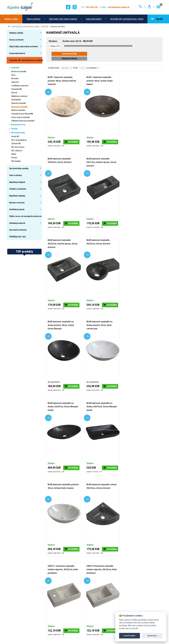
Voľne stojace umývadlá (21, 117)
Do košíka (73, 142)
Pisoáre (14, 158)
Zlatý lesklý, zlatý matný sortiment (63, 19)
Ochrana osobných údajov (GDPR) (74, 640)
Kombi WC (15, 136)
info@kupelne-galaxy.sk (23, 606)
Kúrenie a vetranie (17, 203)
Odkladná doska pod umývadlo (23, 121)
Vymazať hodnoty (69, 58)
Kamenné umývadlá (58, 26)
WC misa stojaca (18, 147)
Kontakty (54, 630)
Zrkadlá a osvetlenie (18, 189)
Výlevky (14, 129)
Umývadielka (16, 100)
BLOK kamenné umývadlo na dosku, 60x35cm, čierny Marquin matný (140, 244)
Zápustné (15, 82)
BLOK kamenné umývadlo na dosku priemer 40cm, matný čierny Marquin (61, 244)
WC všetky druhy (18, 133)
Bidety (14, 154)
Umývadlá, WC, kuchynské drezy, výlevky (127, 19)
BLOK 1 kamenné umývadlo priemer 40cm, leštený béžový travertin (62, 81)
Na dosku (15, 78)
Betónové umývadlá (19, 71)
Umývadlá (45, 26)
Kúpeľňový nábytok (17, 182)
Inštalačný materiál (17, 223)
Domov (53, 603)
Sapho (54, 46)
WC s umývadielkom (19, 140)
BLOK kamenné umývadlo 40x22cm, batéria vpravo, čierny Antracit (101, 162)
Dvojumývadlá (17, 89)
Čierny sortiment (34, 19)
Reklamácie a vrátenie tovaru (62, 615)
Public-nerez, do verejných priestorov (25, 216)
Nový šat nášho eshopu (19, 557)
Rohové (14, 93)
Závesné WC (16, 143)
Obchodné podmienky (59, 626)
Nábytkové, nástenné (19, 96)
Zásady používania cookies (38, 640)
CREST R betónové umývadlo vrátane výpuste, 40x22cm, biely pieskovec (101, 407)
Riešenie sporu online (59, 623)
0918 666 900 (18, 602)
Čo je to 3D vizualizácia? (124, 557)
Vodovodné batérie (94, 19)
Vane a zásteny (16, 175)
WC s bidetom (17, 151)
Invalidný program (17, 209)
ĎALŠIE (157, 19)
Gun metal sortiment (18, 230)
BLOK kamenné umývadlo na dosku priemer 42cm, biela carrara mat (99, 244)
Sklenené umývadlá (19, 103)
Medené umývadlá (18, 110)
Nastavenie (152, 636)
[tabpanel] (33, 557)
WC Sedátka (16, 161)
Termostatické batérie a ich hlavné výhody (79, 557)
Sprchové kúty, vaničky (19, 168)
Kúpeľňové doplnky (17, 196)
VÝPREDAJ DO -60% (18, 237)
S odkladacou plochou (20, 86)
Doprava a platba (57, 611)
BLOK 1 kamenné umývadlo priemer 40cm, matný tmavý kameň (99, 81)
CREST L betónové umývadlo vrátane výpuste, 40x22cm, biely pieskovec (63, 407)
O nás (53, 607)
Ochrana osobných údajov (61, 619)
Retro (13, 75)
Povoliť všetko (129, 636)
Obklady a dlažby (11, 19)
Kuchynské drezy (18, 125)
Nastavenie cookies (55, 640)
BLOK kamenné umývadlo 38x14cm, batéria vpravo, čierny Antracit (63, 162)
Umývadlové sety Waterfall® (22, 114)
